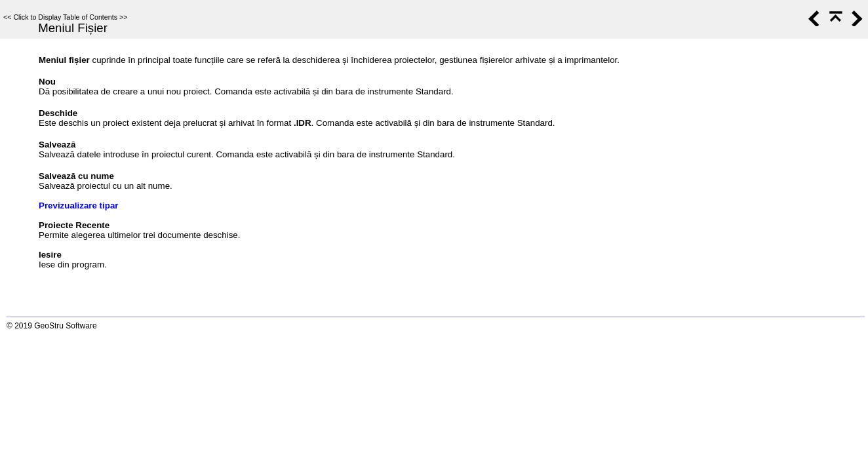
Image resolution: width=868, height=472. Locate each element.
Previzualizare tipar (79, 206)
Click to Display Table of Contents (65, 17)
